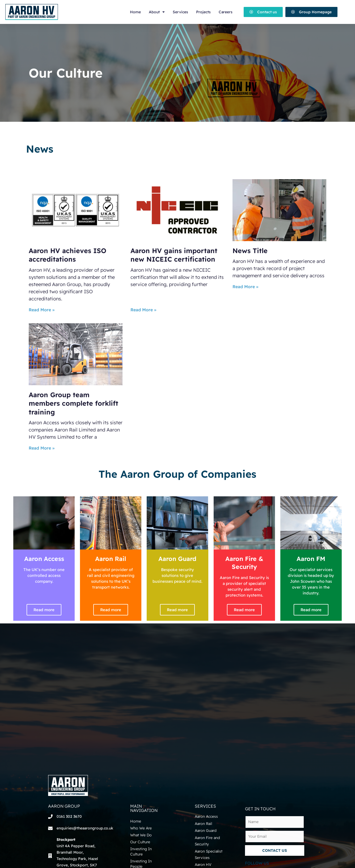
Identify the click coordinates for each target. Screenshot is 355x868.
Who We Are (141, 828)
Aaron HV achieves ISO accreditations (67, 255)
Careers (226, 12)
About (157, 12)
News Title (250, 251)
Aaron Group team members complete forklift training (73, 403)
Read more (44, 610)
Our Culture (140, 842)
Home (135, 12)
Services (180, 12)
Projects (203, 12)
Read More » (42, 310)
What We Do (141, 835)
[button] (263, 12)
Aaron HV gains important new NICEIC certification (174, 255)
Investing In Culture (141, 852)
